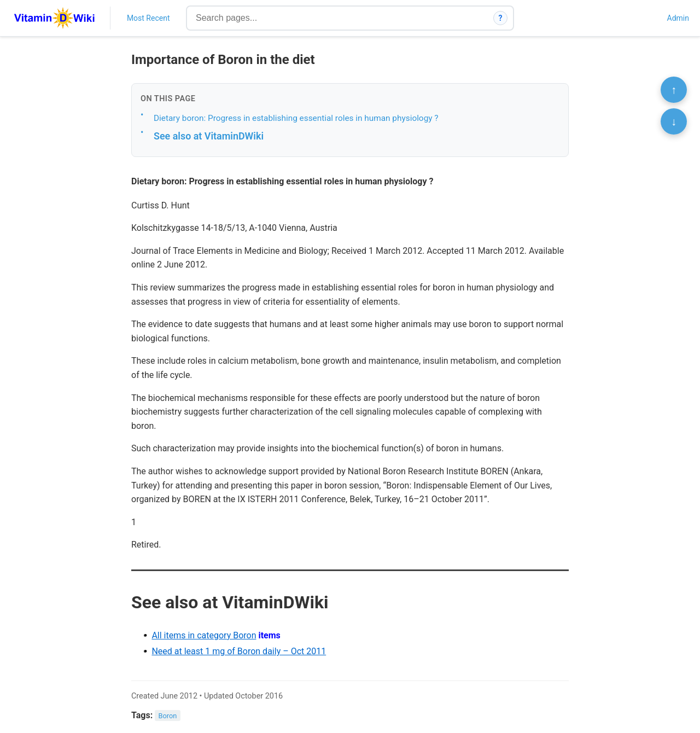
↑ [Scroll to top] (674, 90)
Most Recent (148, 18)
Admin (678, 18)
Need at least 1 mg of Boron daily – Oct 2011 (239, 651)
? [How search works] (501, 18)
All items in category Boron (204, 635)
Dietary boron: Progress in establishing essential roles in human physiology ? (296, 118)
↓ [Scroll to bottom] (674, 121)
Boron (168, 716)
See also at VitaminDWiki (209, 136)
